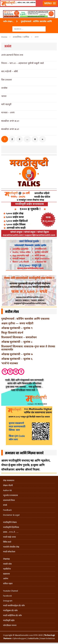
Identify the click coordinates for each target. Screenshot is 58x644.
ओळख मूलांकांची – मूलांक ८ (17, 342)
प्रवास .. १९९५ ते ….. (11, 532)
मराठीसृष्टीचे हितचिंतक (11, 527)
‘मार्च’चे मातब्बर (10, 363)
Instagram (8, 601)
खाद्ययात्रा (6, 574)
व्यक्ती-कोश (7, 564)
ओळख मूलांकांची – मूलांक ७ (17, 354)
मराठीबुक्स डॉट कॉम (10, 610)
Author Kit (7, 490)
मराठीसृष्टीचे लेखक (10, 522)
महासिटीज (7, 569)
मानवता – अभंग (8, 112)
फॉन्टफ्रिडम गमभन (10, 625)
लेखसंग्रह (6, 559)
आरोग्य (6, 579)
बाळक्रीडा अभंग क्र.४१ (10, 129)
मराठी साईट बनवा (9, 537)
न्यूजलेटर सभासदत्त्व (10, 495)
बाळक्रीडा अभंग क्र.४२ (10, 121)
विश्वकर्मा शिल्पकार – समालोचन (19, 337)
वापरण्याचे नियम (9, 500)
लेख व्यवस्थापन (9, 480)
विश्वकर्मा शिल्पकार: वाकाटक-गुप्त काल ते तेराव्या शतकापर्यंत (28, 348)
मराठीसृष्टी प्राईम (9, 620)
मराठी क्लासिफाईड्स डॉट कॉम (14, 606)
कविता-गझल (8, 584)
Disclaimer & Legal (11, 515)
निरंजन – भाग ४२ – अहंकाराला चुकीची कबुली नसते (23, 63)
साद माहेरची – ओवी (10, 71)
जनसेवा (4, 88)
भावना (4, 96)
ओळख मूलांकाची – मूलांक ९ (17, 328)
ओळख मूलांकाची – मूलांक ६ (17, 359)
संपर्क (5, 505)
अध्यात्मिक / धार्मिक (21, 37)
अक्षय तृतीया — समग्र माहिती (17, 323)
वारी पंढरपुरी (6, 104)
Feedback (7, 510)
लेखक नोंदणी (8, 485)
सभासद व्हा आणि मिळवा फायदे (24, 453)
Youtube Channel (11, 591)
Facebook (7, 596)
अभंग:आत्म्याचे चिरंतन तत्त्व (12, 55)
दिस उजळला (7, 80)
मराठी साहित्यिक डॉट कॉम (12, 615)
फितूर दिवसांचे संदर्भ (12, 333)
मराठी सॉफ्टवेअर (9, 552)
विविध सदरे (7, 542)
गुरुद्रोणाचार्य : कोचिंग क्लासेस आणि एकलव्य (25, 319)
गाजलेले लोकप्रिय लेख (11, 547)
